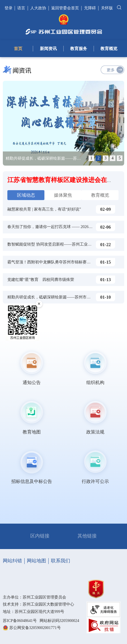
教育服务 (79, 49)
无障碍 (90, 8)
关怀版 (107, 8)
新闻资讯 (48, 49)
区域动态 (26, 195)
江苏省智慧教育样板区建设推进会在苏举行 (66, 180)
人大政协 (38, 8)
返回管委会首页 (65, 8)
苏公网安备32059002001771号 (35, 628)
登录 (9, 8)
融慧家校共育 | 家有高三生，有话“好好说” (44, 209)
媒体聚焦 (63, 195)
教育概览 (109, 49)
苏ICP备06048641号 (20, 621)
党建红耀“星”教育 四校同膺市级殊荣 (41, 280)
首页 (18, 49)
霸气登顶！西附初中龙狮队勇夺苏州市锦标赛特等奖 (53, 262)
